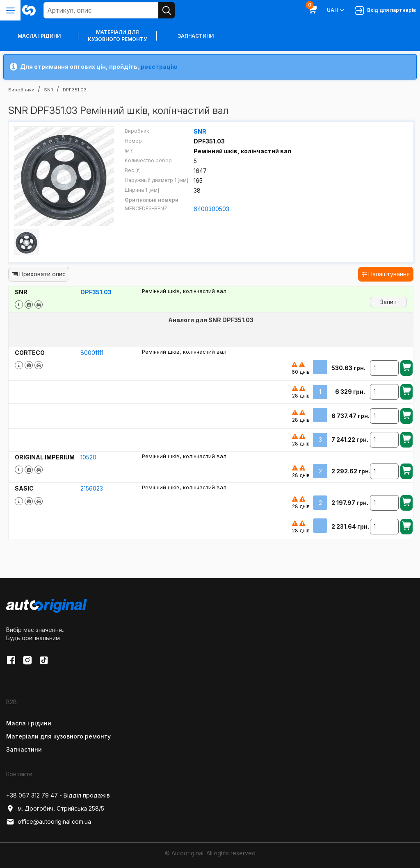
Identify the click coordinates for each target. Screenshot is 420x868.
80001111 (92, 353)
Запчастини (196, 36)
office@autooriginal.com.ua (49, 822)
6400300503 (211, 209)
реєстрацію (159, 67)
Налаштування (386, 274)
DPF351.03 (96, 292)
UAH (336, 10)
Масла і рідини (29, 723)
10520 (88, 457)
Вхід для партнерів (386, 10)
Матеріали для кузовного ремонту (117, 36)
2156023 (92, 488)
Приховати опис (39, 274)
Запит (388, 302)
